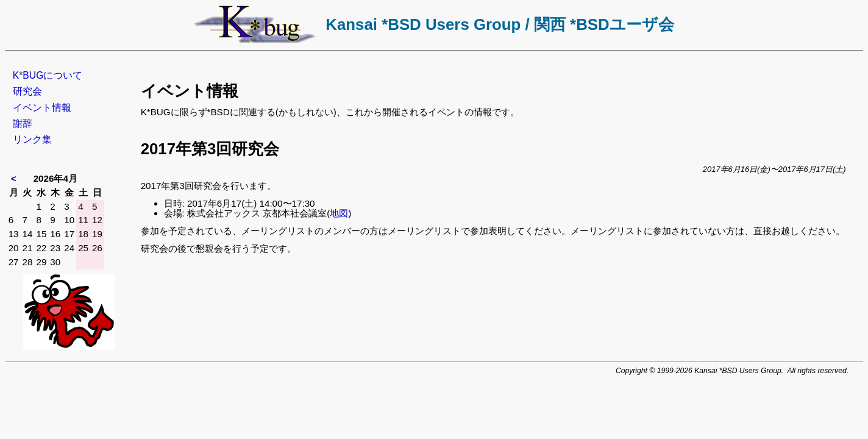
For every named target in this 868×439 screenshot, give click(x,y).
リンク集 (32, 139)
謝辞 (23, 123)
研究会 (27, 91)
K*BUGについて (48, 75)
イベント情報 (42, 108)
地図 (339, 213)
